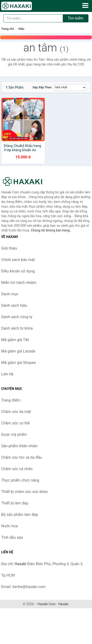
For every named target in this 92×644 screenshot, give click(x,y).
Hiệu (21, 29)
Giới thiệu (9, 248)
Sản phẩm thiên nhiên (19, 446)
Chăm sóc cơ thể (15, 423)
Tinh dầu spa (12, 537)
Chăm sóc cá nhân (17, 469)
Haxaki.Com (47, 604)
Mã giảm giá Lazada (18, 351)
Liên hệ (7, 374)
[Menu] (85, 5)
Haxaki (63, 604)
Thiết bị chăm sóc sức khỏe (24, 492)
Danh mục (10, 294)
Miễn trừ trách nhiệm (19, 283)
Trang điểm (11, 400)
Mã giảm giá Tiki (15, 340)
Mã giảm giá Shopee (18, 363)
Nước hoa (9, 526)
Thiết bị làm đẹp (15, 503)
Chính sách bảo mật (18, 260)
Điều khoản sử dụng (18, 271)
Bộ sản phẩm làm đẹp (20, 515)
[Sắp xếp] (70, 87)
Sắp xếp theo (42, 87)
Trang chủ (8, 29)
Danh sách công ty (17, 317)
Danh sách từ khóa (17, 328)
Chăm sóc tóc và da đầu (22, 457)
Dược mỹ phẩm (14, 435)
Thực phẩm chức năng (20, 480)
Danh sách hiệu (14, 305)
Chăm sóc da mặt (16, 412)
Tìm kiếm (76, 18)
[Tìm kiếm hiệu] (33, 18)
